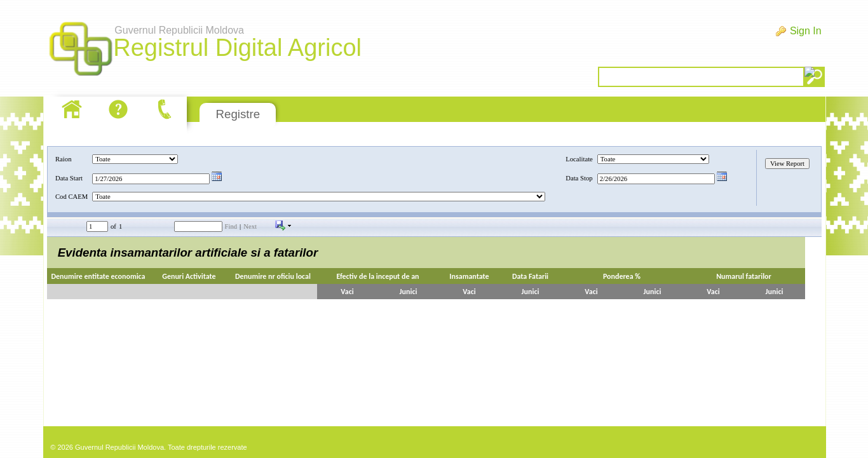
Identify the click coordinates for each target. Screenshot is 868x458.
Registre (238, 114)
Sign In (806, 31)
